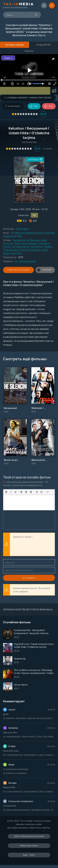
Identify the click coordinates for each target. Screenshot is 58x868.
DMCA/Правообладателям (29, 836)
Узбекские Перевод (24, 233)
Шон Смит (17, 253)
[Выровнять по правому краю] (31, 492)
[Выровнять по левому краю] (21, 492)
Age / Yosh (29, 855)
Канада (14, 209)
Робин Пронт (22, 229)
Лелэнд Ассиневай (30, 250)
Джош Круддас (29, 243)
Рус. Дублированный (25, 261)
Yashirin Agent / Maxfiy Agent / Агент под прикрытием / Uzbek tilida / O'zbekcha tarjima (29, 737)
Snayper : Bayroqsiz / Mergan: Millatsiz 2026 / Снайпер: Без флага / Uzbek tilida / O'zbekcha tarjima (29, 718)
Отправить (29, 578)
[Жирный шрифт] (6, 492)
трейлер (44, 270)
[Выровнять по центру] (26, 492)
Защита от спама (22, 537)
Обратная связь (29, 846)
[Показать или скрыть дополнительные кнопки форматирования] (37, 492)
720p (19, 236)
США (22, 209)
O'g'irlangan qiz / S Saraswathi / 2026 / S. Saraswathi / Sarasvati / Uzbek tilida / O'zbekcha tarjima (29, 755)
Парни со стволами (15, 773)
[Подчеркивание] (15, 492)
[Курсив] (11, 492)
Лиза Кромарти (11, 250)
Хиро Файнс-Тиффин (41, 247)
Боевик (40, 233)
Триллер (50, 233)
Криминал (10, 236)
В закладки (13, 106)
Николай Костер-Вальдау (26, 240)
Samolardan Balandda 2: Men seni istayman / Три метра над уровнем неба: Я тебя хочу (29, 810)
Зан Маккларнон (21, 247)
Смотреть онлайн (19, 270)
